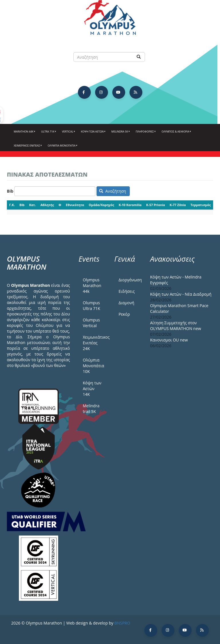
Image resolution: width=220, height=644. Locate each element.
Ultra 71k (48, 134)
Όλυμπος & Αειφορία (176, 134)
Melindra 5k (120, 134)
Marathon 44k (24, 134)
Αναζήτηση (113, 191)
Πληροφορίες (145, 134)
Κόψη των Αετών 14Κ (92, 389)
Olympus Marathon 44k (92, 286)
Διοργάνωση (130, 280)
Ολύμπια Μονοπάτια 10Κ (94, 366)
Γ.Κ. (12, 205)
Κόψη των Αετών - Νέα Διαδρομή (181, 294)
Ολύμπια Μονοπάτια (62, 148)
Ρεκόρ (124, 314)
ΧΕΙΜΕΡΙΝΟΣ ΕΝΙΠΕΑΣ (27, 148)
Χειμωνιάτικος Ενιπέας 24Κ (94, 343)
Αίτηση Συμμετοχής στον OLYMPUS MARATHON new (176, 326)
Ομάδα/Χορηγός (101, 205)
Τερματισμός (201, 205)
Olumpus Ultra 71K (91, 306)
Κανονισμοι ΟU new (169, 340)
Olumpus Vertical (91, 323)
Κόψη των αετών (93, 134)
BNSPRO (122, 623)
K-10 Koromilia (130, 205)
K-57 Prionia (156, 205)
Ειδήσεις (127, 291)
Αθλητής (47, 205)
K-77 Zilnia (178, 205)
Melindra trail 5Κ (91, 409)
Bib (10, 191)
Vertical (68, 134)
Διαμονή (126, 303)
